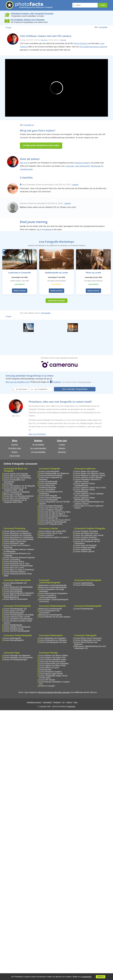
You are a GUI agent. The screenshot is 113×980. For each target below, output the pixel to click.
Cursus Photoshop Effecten (15, 572)
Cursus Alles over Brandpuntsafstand (19, 496)
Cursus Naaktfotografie (13, 625)
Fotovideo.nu (29, 125)
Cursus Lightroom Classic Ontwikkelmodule (85, 485)
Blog (15, 441)
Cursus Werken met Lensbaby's (87, 539)
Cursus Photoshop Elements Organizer (19, 558)
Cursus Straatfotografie (48, 482)
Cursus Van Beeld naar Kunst (86, 533)
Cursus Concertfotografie (49, 471)
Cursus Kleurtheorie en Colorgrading (18, 537)
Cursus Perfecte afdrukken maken (53, 660)
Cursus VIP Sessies (47, 680)
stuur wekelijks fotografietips (75, 389)
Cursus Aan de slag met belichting (17, 478)
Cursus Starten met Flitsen (14, 611)
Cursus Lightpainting (83, 549)
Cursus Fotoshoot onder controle (17, 617)
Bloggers (62, 448)
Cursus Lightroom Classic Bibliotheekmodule (85, 499)
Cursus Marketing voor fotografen (52, 638)
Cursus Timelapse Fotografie (51, 510)
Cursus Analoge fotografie (85, 547)
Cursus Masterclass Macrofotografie (18, 587)
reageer (75, 185)
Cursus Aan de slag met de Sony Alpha (55, 512)
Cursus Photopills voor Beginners (17, 655)
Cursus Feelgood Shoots (14, 629)
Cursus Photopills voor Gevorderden (18, 658)
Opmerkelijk (103, 27)
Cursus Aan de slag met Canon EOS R (55, 520)
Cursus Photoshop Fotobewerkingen (18, 566)
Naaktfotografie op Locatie (56, 273)
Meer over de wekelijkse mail (17, 382)
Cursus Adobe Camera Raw (15, 541)
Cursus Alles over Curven (14, 568)
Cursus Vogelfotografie (84, 583)
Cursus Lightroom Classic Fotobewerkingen (85, 491)
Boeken (15, 452)
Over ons (62, 441)
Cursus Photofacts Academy (50, 672)
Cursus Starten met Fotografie (16, 474)
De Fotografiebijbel (38, 452)
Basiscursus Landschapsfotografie (53, 587)
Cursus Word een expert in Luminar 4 (54, 537)
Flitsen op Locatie (93, 273)
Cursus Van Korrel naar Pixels (51, 508)
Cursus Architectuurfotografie (51, 475)
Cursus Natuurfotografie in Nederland (19, 593)
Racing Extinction (81, 43)
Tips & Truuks (15, 456)
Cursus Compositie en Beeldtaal (17, 492)
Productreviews (45, 670)
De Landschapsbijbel (38, 448)
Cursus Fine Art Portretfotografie (17, 631)
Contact (62, 445)
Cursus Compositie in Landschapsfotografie (48, 596)
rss (64, 702)
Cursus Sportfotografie (48, 484)
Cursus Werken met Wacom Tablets (53, 655)
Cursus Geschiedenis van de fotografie (19, 486)
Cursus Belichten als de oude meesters (55, 617)
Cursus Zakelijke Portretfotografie (17, 627)
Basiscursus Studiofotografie (50, 615)
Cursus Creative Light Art (84, 551)
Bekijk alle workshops (56, 301)
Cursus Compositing (12, 560)
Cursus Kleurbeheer (47, 490)
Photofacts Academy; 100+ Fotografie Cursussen (32, 14)
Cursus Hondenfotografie (84, 585)
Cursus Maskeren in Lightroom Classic (90, 475)
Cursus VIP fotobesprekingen (15, 660)
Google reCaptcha (85, 382)
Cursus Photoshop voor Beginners (18, 533)
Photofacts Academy (82, 163)
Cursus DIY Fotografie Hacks (51, 524)
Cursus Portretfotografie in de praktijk (19, 615)
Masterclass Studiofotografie (50, 609)
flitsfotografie (96, 166)
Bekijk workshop (20, 291)
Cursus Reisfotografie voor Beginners (54, 473)
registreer (48, 229)
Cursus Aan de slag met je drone (52, 662)
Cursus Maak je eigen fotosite (51, 674)
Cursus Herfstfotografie (13, 589)
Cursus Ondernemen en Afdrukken (53, 640)
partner (69, 702)
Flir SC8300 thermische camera (92, 47)
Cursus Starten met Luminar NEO (52, 531)
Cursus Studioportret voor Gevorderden (49, 612)
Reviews (15, 445)
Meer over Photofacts (37, 434)
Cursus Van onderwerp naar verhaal (89, 535)
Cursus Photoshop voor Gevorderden (19, 539)
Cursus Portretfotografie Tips (15, 609)
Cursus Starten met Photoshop (16, 531)
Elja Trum (44, 40)
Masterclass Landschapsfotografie (53, 585)
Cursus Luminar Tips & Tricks (51, 533)
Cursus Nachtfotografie (48, 500)
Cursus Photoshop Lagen (14, 543)
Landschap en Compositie (20, 273)
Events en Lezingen (47, 686)
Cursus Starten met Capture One (52, 658)
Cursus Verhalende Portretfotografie (18, 619)
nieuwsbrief (47, 702)
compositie (69, 166)
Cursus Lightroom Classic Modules (88, 477)
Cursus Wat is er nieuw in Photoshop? (19, 570)
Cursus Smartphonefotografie (51, 506)
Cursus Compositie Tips (49, 518)
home (9, 27)
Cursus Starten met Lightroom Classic (90, 473)
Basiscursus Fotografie (13, 494)
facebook (57, 702)
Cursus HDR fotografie (48, 496)
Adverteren (62, 452)
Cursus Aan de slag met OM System (54, 516)
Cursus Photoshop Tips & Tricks (17, 564)
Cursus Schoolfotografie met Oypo (53, 642)
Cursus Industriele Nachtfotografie (53, 522)
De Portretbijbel (38, 445)
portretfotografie (26, 169)
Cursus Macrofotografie (13, 591)
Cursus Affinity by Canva (49, 668)
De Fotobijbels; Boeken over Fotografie (28, 20)
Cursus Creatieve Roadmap (85, 537)
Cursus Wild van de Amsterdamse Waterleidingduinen (17, 596)
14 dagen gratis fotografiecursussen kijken (41, 145)
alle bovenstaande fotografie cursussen (54, 692)
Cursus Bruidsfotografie (84, 609)
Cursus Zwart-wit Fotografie (85, 545)
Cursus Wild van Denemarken (16, 599)
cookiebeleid (86, 977)
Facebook (55, 382)
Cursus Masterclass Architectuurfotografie (48, 487)
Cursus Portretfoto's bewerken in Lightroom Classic (87, 480)
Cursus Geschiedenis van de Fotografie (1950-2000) (15, 501)
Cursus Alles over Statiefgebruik (17, 498)
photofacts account (34, 702)
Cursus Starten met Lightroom (86, 471)
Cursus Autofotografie (12, 638)
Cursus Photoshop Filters (14, 562)
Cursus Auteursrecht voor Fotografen (54, 664)
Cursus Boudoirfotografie (14, 613)
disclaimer (72, 706)
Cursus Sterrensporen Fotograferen (53, 593)
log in (39, 229)
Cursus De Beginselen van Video (88, 640)
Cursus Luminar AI (46, 535)
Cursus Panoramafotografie (50, 498)
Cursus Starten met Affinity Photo (52, 666)
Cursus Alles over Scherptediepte (17, 476)
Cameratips (8, 484)
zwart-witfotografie (82, 166)
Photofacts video (15, 448)
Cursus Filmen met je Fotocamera (88, 638)
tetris (76, 702)
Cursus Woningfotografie (14, 640)
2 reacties (63, 40)
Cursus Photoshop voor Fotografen (18, 535)
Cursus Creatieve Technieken (86, 531)
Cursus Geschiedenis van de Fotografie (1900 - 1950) (15, 489)
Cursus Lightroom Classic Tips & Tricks (90, 488)
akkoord (101, 977)
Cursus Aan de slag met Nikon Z (52, 514)
